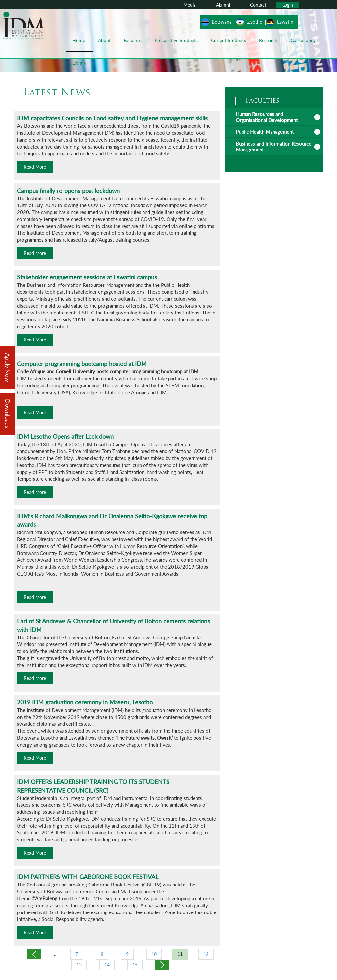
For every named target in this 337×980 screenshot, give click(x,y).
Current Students (228, 40)
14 (107, 965)
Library (79, 63)
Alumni (223, 5)
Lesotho (254, 22)
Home (79, 40)
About (104, 40)
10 (154, 954)
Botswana (222, 22)
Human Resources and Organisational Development (267, 117)
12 (206, 954)
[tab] (274, 117)
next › (162, 965)
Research (268, 40)
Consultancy (303, 40)
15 (135, 965)
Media (190, 5)
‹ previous (34, 954)
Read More (35, 167)
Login (288, 5)
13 (79, 965)
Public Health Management (265, 132)
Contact (258, 5)
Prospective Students (176, 40)
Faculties (133, 40)
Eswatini (286, 22)
